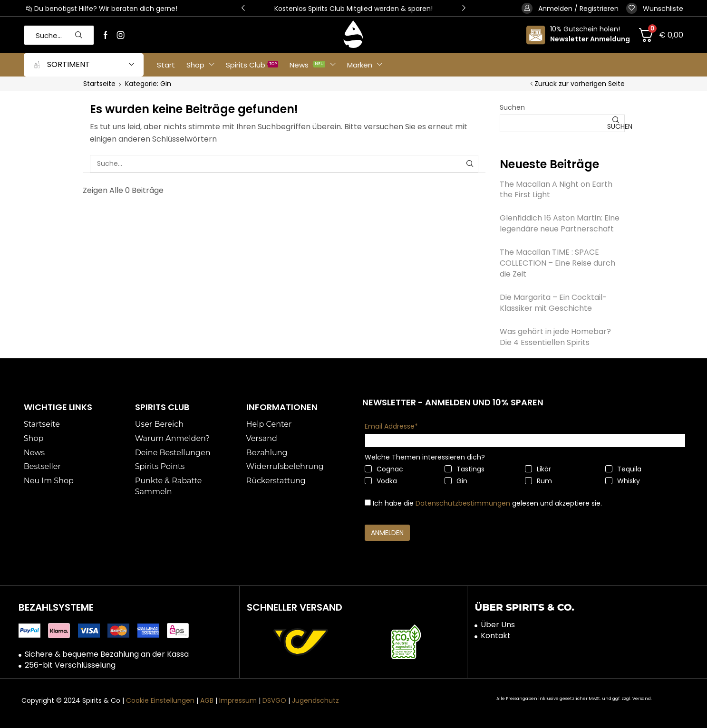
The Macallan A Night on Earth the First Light (556, 190)
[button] (243, 9)
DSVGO (274, 700)
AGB (207, 700)
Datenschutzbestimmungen (463, 503)
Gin (456, 481)
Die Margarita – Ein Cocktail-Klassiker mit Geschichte (553, 303)
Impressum (238, 700)
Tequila (623, 469)
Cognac (384, 469)
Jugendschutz (315, 700)
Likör (538, 469)
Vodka (381, 481)
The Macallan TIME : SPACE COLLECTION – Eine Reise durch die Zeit (557, 263)
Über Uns (498, 625)
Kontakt (496, 636)
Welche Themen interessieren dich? (425, 457)
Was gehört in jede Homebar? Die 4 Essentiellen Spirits (555, 337)
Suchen (512, 107)
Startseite (99, 84)
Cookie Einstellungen (160, 700)
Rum (538, 481)
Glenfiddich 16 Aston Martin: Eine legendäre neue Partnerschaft (560, 223)
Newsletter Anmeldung (590, 39)
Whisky (623, 481)
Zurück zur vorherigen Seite (580, 84)
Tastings (465, 469)
